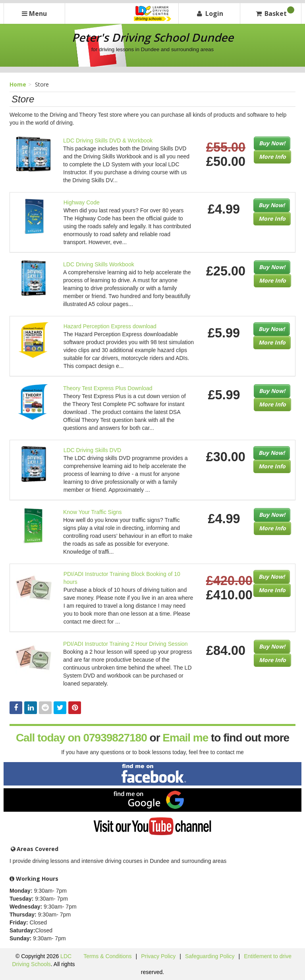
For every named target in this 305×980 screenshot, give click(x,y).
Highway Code (82, 202)
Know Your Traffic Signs (93, 512)
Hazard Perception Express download (110, 326)
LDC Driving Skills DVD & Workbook (108, 141)
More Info (272, 157)
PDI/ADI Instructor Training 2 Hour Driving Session (125, 644)
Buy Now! (272, 143)
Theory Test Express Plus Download (108, 388)
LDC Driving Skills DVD (92, 450)
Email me (185, 738)
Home (18, 84)
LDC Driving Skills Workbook (99, 264)
